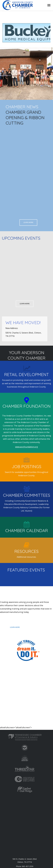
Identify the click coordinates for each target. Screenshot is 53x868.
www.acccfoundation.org (26, 447)
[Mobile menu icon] (49, 5)
